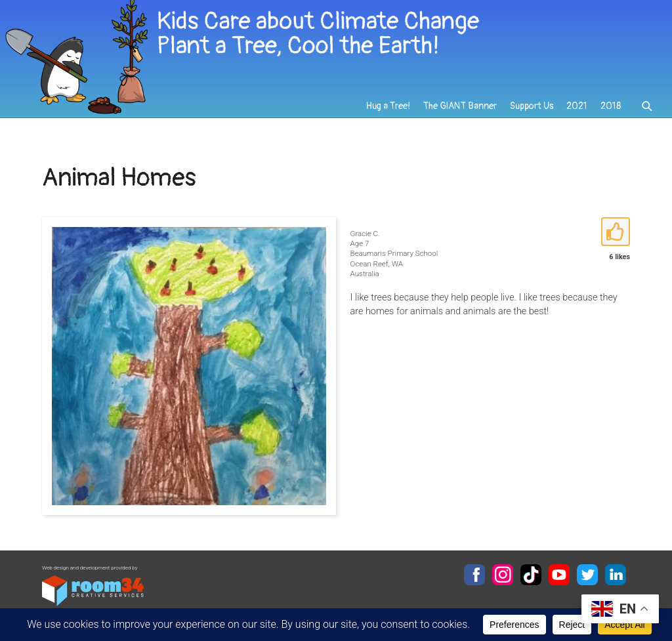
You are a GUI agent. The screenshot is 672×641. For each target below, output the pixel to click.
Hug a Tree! (388, 106)
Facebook (474, 575)
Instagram (503, 575)
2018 (611, 106)
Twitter (587, 575)
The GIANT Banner (460, 106)
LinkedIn (616, 575)
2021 (577, 106)
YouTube (559, 575)
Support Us (532, 106)
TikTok (531, 575)
